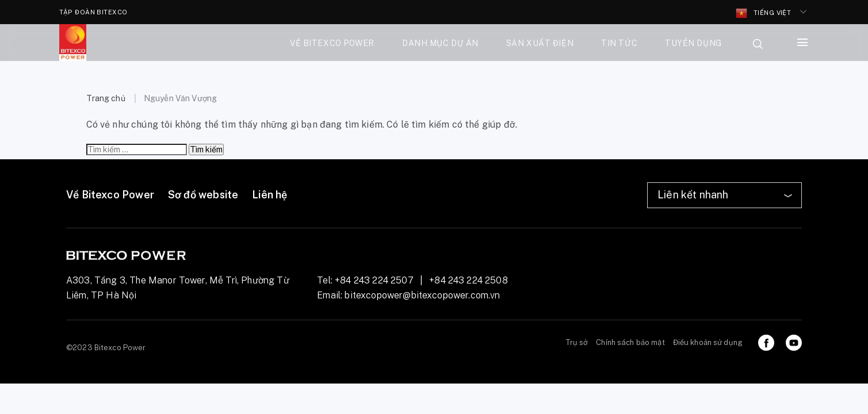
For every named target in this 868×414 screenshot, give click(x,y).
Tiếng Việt (764, 13)
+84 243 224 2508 (469, 280)
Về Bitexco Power (110, 195)
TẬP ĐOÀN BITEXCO (93, 12)
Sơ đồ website (203, 195)
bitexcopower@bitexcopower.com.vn (422, 295)
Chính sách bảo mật (630, 342)
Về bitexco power (332, 43)
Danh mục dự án (440, 43)
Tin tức (619, 43)
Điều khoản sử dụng (708, 342)
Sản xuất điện (540, 43)
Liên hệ (269, 195)
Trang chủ (106, 98)
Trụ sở (577, 342)
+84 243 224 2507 (374, 280)
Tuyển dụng (693, 43)
